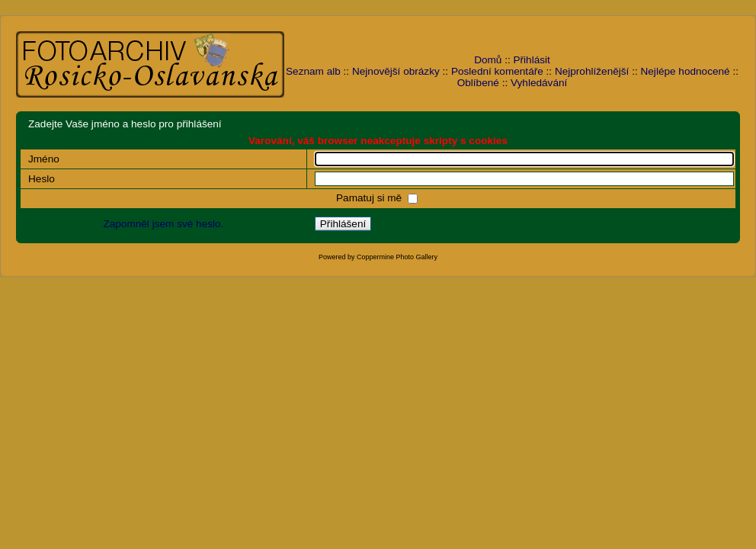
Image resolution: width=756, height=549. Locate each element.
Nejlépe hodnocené (685, 71)
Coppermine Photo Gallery (397, 257)
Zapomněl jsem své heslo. (163, 224)
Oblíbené (478, 83)
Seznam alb (313, 71)
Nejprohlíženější (592, 71)
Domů (488, 60)
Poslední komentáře (497, 71)
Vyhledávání (539, 83)
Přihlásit (532, 60)
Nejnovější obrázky (396, 71)
